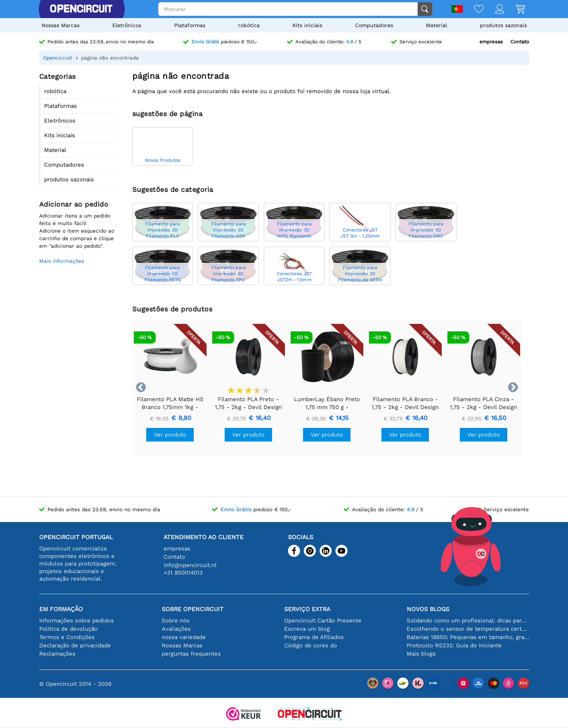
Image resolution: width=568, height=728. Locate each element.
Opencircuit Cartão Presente (323, 621)
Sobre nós (176, 621)
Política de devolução (68, 629)
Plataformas (190, 25)
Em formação (61, 609)
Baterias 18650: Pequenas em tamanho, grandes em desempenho (468, 637)
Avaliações (176, 629)
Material (436, 25)
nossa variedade (184, 637)
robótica (249, 25)
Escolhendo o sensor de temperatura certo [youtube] (468, 629)
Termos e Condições (67, 637)
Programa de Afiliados (314, 637)
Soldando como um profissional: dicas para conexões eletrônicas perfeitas (468, 621)
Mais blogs (421, 654)
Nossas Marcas (60, 25)
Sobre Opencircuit (193, 609)
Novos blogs (428, 609)
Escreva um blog (307, 629)
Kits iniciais (307, 25)
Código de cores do (311, 645)
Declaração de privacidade (75, 645)
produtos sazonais (503, 25)
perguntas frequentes (191, 654)
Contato (520, 42)
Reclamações (57, 654)
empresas (491, 42)
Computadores (374, 25)
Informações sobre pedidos (77, 621)
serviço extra (307, 609)
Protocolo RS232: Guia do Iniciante (454, 645)
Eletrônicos (127, 25)
